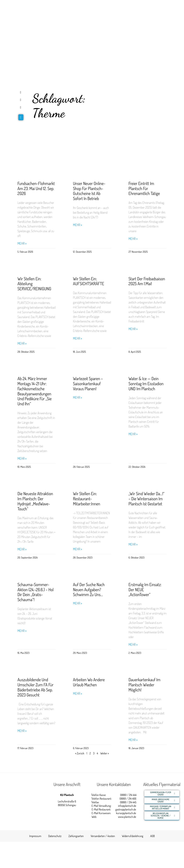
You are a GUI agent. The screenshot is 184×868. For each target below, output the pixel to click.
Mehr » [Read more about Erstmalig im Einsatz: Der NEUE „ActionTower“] (133, 645)
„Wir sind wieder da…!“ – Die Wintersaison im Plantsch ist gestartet (146, 499)
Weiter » (105, 753)
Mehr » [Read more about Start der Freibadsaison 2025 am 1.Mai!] (133, 329)
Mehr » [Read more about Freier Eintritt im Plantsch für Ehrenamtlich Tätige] (133, 239)
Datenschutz (55, 836)
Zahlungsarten (76, 836)
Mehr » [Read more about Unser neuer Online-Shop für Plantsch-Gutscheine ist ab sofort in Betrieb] (78, 225)
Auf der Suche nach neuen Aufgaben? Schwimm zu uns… (89, 590)
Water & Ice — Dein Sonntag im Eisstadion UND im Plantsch (146, 384)
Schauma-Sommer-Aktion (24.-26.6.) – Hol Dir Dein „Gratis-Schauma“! (36, 592)
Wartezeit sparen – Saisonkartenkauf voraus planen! (88, 384)
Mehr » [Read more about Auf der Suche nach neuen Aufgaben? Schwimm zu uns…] (78, 603)
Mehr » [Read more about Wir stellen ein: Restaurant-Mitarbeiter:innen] (78, 549)
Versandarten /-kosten (103, 836)
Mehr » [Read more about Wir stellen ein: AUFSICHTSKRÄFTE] (78, 338)
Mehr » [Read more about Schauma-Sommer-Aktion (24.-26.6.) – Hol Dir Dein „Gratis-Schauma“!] (22, 631)
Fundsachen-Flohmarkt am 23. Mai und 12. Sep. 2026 (36, 188)
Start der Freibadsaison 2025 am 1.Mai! (147, 281)
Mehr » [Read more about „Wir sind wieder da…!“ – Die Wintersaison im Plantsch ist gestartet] (133, 544)
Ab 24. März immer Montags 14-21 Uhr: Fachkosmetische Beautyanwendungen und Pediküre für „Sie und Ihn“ (35, 391)
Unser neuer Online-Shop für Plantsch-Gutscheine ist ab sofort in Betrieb (89, 191)
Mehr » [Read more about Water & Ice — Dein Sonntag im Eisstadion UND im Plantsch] (133, 434)
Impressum (35, 836)
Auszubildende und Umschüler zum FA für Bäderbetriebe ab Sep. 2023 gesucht (35, 687)
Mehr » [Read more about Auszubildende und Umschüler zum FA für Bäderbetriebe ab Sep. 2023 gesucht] (22, 731)
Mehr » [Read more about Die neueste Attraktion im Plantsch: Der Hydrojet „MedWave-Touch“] (22, 549)
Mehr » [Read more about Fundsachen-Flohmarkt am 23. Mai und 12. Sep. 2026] (22, 243)
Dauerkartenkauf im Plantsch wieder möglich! (144, 685)
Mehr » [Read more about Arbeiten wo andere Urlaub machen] (78, 694)
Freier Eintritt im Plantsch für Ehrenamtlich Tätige (144, 188)
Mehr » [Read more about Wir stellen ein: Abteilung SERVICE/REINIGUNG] (22, 344)
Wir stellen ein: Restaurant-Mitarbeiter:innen (87, 499)
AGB (152, 836)
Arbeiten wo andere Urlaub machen (89, 682)
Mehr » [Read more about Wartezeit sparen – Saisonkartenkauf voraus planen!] (78, 398)
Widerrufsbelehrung (133, 836)
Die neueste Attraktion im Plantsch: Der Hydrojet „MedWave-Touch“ (35, 501)
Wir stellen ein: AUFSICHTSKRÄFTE (89, 281)
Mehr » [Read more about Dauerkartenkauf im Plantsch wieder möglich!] (133, 740)
